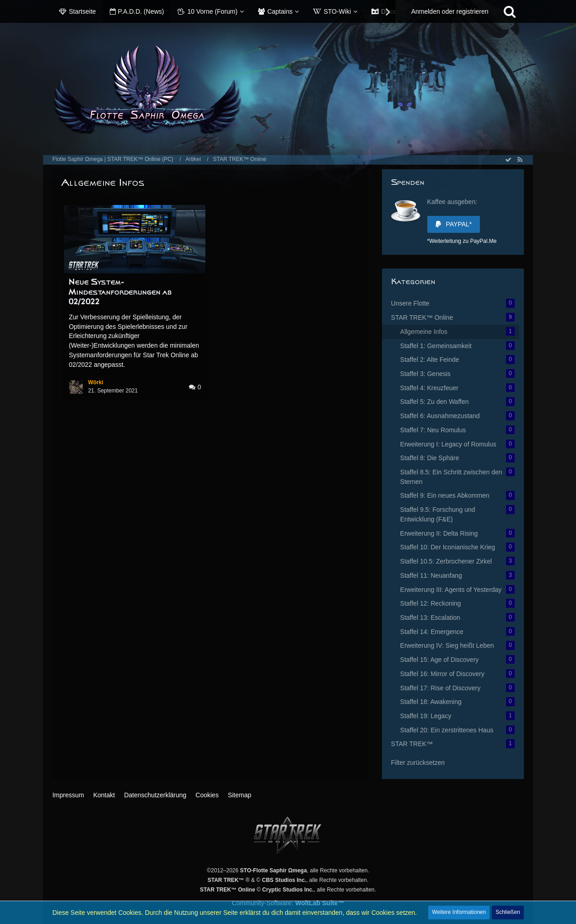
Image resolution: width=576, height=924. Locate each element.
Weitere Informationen (459, 912)
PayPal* (454, 224)
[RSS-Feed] (520, 160)
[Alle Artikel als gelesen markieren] (508, 160)
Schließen (508, 912)
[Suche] (510, 11)
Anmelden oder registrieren (450, 11)
